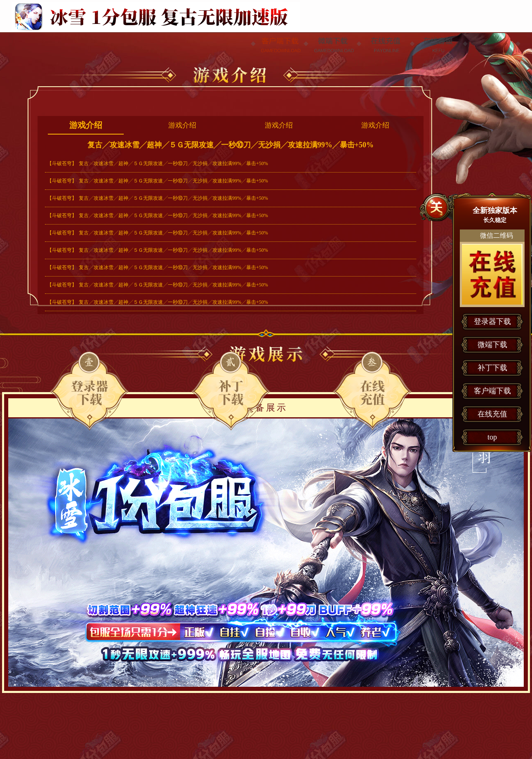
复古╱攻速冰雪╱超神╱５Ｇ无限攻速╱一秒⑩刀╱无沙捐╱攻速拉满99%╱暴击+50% (173, 163)
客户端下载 (492, 391)
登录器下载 (89, 391)
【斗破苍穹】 (62, 163)
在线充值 (372, 391)
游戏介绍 (86, 125)
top (492, 437)
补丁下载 (492, 368)
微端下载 (231, 391)
